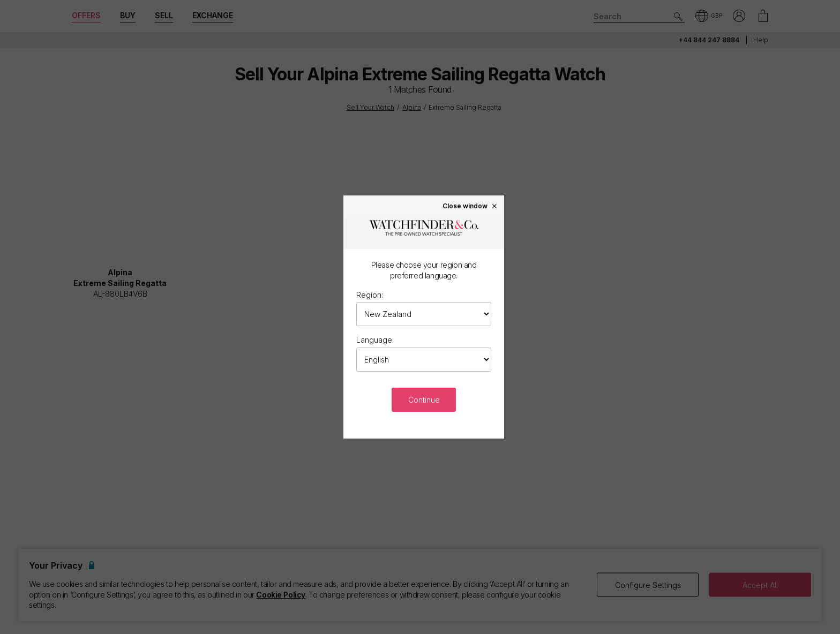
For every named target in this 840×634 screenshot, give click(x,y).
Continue (424, 400)
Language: (375, 340)
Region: (370, 295)
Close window (470, 206)
